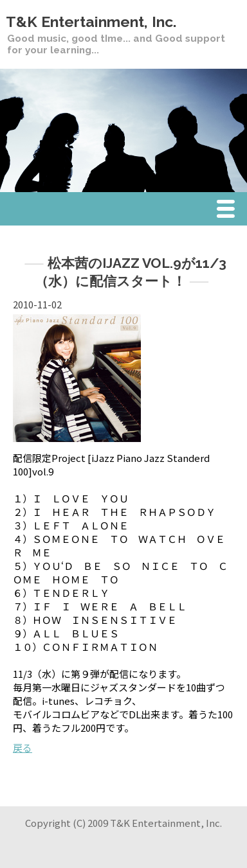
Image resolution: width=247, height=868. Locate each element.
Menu (229, 211)
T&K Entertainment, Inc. (91, 22)
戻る (23, 748)
